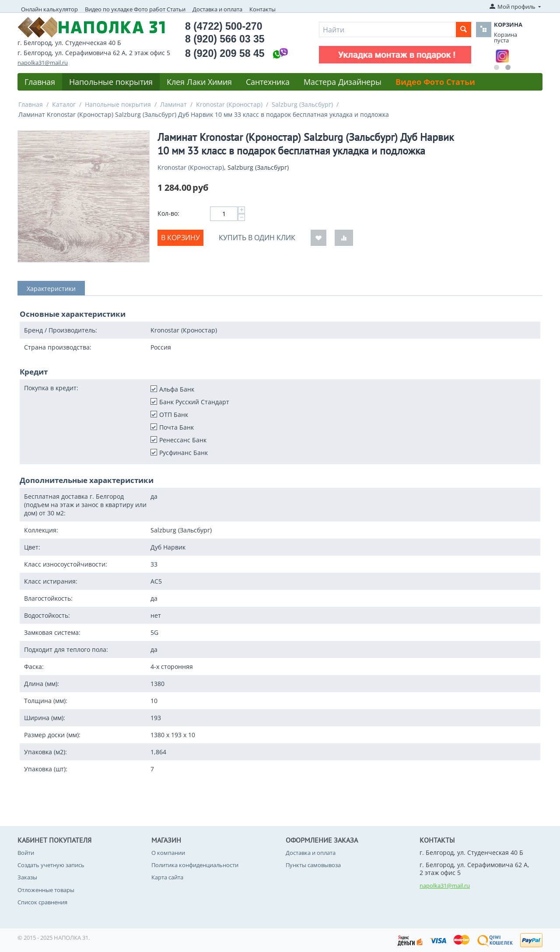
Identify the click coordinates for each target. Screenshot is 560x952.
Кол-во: (168, 213)
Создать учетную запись (51, 865)
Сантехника (268, 82)
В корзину (180, 238)
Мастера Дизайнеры (343, 82)
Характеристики (51, 289)
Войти (26, 853)
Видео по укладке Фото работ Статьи (135, 9)
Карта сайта (167, 877)
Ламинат (173, 104)
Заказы (27, 877)
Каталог (64, 104)
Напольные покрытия (111, 82)
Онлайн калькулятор (49, 9)
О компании (168, 853)
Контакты (262, 9)
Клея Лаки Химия (199, 82)
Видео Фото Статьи (435, 82)
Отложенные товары (46, 890)
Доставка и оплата (217, 9)
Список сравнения (42, 902)
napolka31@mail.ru (43, 63)
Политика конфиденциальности (195, 865)
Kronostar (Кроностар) (229, 104)
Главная (40, 82)
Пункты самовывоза (313, 865)
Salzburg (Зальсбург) (302, 104)
